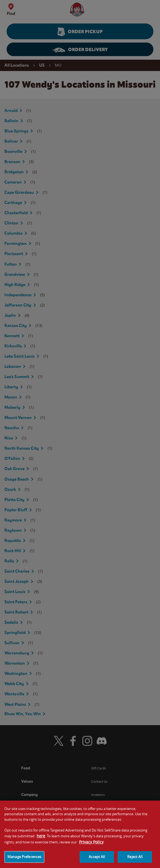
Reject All (135, 862)
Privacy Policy (91, 847)
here (41, 841)
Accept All (97, 862)
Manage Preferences (24, 862)
